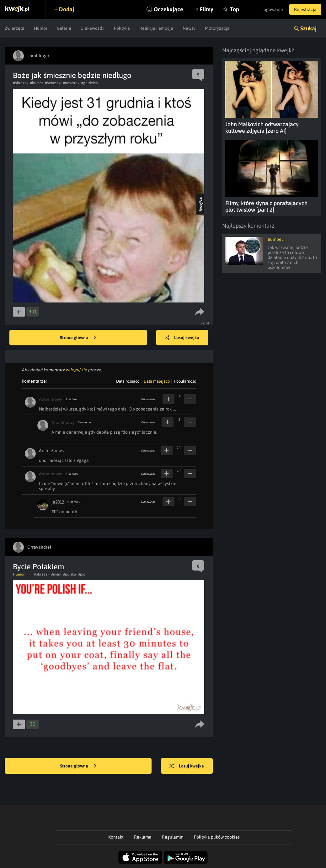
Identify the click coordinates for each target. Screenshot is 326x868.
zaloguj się (76, 370)
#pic (82, 574)
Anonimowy (51, 399)
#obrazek (21, 83)
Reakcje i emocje (156, 28)
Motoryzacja (217, 28)
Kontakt (116, 837)
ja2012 (58, 502)
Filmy (207, 9)
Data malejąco (157, 381)
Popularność (185, 381)
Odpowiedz (148, 399)
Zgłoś (205, 323)
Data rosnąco (128, 381)
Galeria (64, 28)
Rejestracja (305, 9)
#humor (37, 83)
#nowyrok (71, 83)
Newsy (189, 28)
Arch (43, 451)
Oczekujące (168, 9)
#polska (70, 574)
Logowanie (272, 9)
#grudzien (90, 83)
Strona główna (78, 338)
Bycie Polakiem (38, 567)
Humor (41, 28)
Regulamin (173, 837)
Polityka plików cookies (217, 837)
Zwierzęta (15, 28)
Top (235, 9)
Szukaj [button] (308, 28)
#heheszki (53, 83)
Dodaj (67, 9)
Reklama (143, 837)
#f (53, 512)
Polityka (122, 28)
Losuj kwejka (182, 338)
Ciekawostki (93, 28)
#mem (56, 574)
